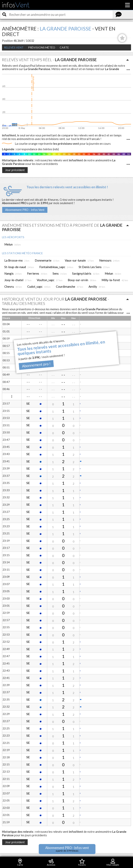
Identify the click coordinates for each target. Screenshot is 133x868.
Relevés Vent (14, 47)
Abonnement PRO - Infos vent (67, 849)
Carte (64, 47)
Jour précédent (15, 170)
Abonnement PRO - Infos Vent (25, 210)
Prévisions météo (42, 47)
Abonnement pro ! (36, 365)
